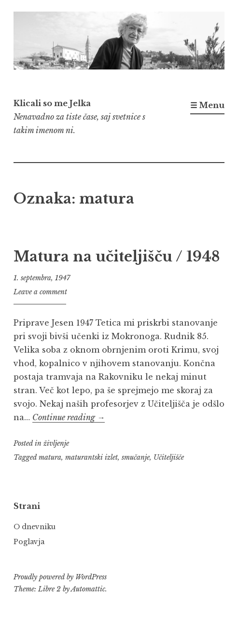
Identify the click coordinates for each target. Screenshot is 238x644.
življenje (56, 443)
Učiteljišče (169, 457)
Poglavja (29, 542)
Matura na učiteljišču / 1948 (117, 257)
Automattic (88, 589)
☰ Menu (207, 105)
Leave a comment (40, 292)
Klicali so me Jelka (52, 103)
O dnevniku (35, 527)
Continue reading (69, 417)
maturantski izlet (91, 457)
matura (50, 457)
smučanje (136, 457)
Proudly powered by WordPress (60, 577)
